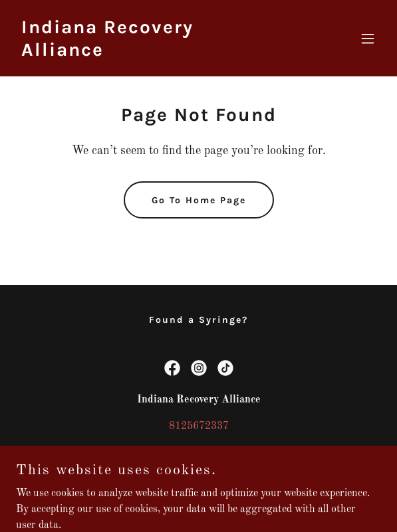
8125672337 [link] (199, 426)
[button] (368, 39)
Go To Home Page (199, 200)
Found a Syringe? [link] (198, 320)
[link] (144, 53)
